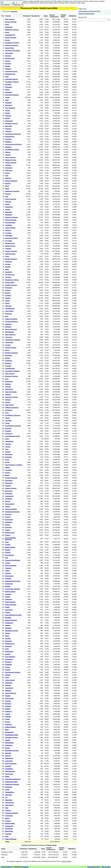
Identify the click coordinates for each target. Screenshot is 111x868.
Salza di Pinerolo (11, 839)
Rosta (7, 32)
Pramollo (8, 766)
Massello (8, 753)
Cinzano (8, 264)
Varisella (8, 706)
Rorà (7, 836)
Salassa (8, 152)
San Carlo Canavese (12, 95)
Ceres (7, 460)
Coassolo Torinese (11, 397)
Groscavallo (9, 826)
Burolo (7, 40)
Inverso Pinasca (11, 693)
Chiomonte (9, 483)
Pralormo (8, 568)
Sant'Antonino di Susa (13, 581)
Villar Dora (9, 170)
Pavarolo (8, 56)
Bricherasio (9, 389)
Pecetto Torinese (11, 22)
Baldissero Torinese (12, 30)
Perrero (8, 722)
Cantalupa (9, 92)
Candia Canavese (11, 285)
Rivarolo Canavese (11, 217)
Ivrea (7, 77)
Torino (7, 97)
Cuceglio (8, 366)
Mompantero (9, 732)
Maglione (8, 691)
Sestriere (8, 64)
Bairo (7, 730)
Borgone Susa (10, 533)
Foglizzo (8, 486)
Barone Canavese (11, 620)
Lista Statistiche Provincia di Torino (89, 11)
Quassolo (8, 646)
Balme (7, 818)
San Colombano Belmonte (11, 539)
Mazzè (7, 475)
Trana (7, 256)
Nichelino (8, 628)
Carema (8, 654)
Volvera (8, 530)
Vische (7, 418)
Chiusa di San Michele (13, 560)
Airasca (8, 535)
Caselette (8, 139)
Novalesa (8, 514)
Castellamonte (10, 368)
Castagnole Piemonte (12, 512)
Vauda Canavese (11, 605)
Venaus (8, 633)
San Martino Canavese (13, 415)
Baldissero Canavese (12, 191)
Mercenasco (9, 576)
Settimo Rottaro (11, 727)
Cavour (8, 667)
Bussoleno (9, 454)
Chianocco (9, 434)
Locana (8, 447)
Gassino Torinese (11, 251)
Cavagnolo (9, 499)
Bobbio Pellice (10, 823)
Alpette (8, 402)
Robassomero (10, 137)
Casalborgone (10, 308)
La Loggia (9, 241)
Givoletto (8, 84)
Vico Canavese (10, 657)
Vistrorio (8, 573)
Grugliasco (9, 410)
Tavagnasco (9, 623)
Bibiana (8, 709)
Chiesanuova (10, 803)
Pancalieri (9, 527)
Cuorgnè (8, 387)
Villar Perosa (9, 405)
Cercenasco (9, 659)
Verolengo (9, 470)
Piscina (8, 597)
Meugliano (9, 787)
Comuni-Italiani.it (6, 867)
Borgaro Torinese (11, 259)
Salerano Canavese (12, 45)
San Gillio (8, 421)
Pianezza (8, 129)
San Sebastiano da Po (13, 436)
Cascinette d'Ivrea (11, 71)
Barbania (8, 327)
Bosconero (9, 491)
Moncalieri (9, 87)
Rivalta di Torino (11, 160)
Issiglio (8, 740)
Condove (8, 277)
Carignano (9, 361)
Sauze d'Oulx (10, 48)
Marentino (9, 105)
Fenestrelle (9, 584)
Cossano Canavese (12, 813)
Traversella (9, 816)
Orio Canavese (10, 108)
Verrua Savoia (10, 680)
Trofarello (8, 131)
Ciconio (8, 670)
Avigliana (8, 147)
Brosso (8, 748)
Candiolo (8, 295)
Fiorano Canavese (11, 478)
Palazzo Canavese (11, 319)
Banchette (9, 126)
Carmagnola (9, 496)
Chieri (7, 189)
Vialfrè (7, 571)
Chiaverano (9, 121)
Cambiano (9, 225)
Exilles (7, 607)
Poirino (8, 525)
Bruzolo (8, 550)
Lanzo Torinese (10, 228)
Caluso (8, 301)
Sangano (8, 69)
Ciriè (7, 196)
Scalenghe (9, 683)
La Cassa (8, 233)
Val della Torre (10, 275)
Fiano (7, 24)
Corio (7, 413)
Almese (8, 61)
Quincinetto (9, 520)
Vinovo (8, 110)
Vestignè (8, 431)
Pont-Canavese (10, 602)
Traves (7, 423)
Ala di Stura (9, 774)
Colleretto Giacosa (11, 79)
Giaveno (8, 298)
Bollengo (8, 178)
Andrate (8, 717)
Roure (7, 636)
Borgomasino (10, 504)
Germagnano (10, 555)
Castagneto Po (10, 35)
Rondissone (9, 651)
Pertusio (8, 230)
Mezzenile (9, 641)
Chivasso (8, 306)
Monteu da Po (10, 644)
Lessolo (8, 345)
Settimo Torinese (11, 488)
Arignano (8, 428)
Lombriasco (9, 688)
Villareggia (9, 236)
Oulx (7, 176)
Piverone (8, 202)
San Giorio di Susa (11, 737)
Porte (7, 649)
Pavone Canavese (11, 181)
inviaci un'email (66, 861)
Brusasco (8, 662)
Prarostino (9, 168)
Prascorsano (9, 698)
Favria (7, 462)
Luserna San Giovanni (13, 589)
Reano (7, 90)
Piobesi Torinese (11, 220)
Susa (7, 449)
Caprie (7, 204)
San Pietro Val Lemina (13, 51)
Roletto (8, 118)
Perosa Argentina (11, 509)
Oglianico (8, 324)
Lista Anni (14, 11)
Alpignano (9, 215)
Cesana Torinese (11, 163)
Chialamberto (10, 792)
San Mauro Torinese (12, 82)
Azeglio (8, 545)
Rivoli (7, 186)
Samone (8, 183)
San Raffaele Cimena (12, 150)
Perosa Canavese (11, 329)
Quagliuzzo (9, 207)
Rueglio (8, 696)
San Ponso (9, 610)
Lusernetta (9, 761)
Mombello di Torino (12, 631)
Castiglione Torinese (12, 43)
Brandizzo (9, 355)
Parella (8, 113)
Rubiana (8, 384)
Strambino (9, 272)
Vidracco (8, 810)
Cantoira (8, 701)
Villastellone (9, 441)
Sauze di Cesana (11, 38)
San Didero (9, 480)
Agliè (7, 100)
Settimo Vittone (10, 592)
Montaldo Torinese (11, 123)
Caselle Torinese (11, 348)
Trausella (8, 834)
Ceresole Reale (10, 223)
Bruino (7, 173)
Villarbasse (9, 27)
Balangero (9, 212)
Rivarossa (9, 314)
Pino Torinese (10, 19)
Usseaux (8, 685)
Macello (8, 586)
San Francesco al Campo (14, 465)
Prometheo (25, 867)
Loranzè (8, 155)
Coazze (8, 612)
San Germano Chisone (13, 672)
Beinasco (8, 363)
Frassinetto (9, 829)
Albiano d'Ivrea (10, 246)
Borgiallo (8, 618)
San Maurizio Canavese (13, 134)
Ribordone (9, 800)
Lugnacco (9, 711)
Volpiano (8, 394)
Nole (7, 316)
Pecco (7, 350)
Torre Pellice (9, 311)
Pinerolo (8, 194)
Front (7, 678)
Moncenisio (9, 831)
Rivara (7, 303)
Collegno (8, 165)
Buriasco (8, 704)
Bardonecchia (10, 58)
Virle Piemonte (10, 771)
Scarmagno (9, 53)
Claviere (8, 821)
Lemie (7, 790)
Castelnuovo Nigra (11, 782)
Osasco (8, 507)
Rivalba (8, 66)
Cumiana (8, 249)
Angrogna (9, 795)
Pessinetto (9, 493)
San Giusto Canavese (12, 371)
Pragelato (8, 103)
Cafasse (8, 290)
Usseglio (8, 579)
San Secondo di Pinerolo (13, 144)
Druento (8, 267)
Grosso (8, 473)
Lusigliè (8, 638)
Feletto (8, 719)
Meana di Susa (10, 547)
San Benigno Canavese (13, 426)
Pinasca (8, 552)
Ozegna (8, 452)
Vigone (8, 714)
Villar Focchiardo (11, 392)
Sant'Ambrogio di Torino (13, 615)
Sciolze (8, 209)
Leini (7, 379)
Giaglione (8, 142)
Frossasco (9, 337)
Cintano (8, 675)
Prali (7, 808)
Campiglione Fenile (12, 735)
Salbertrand (9, 758)
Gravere (8, 517)
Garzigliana (9, 769)
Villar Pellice (9, 805)
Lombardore (9, 342)
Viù (6, 797)
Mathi (7, 269)
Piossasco (9, 288)
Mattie (7, 777)
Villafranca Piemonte (12, 784)
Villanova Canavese (12, 408)
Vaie (7, 558)
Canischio (9, 724)
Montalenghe (10, 332)
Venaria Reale (10, 282)
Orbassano (9, 381)
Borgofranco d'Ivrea (12, 280)
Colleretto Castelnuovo (13, 779)
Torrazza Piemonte (11, 322)
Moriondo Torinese (11, 376)
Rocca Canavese (11, 565)
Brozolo (8, 501)
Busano (8, 293)
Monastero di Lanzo (12, 750)
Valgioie (8, 625)
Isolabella (8, 664)
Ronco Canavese (11, 764)
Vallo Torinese (10, 374)
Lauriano (8, 444)
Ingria (7, 439)
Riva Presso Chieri (11, 238)
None (7, 542)
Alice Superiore (10, 335)
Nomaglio (8, 457)
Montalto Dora (10, 243)
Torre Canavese (10, 157)
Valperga (8, 116)
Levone (8, 563)
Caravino (8, 594)
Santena (8, 400)
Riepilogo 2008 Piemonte (86, 14)
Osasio (8, 467)
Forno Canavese (11, 199)
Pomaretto (9, 599)
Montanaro (9, 522)
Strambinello (9, 743)
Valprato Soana (10, 254)
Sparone (8, 756)
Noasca (8, 358)
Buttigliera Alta (10, 74)
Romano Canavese (11, 353)
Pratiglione (9, 745)
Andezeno (9, 262)
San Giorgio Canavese (13, 340)
